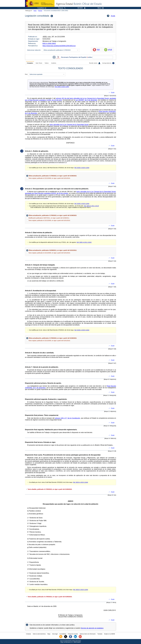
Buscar (40, 11)
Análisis (54, 63)
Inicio (35, 11)
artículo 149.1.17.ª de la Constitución (68, 418)
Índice (47, 63)
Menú (101, 8)
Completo (30, 63)
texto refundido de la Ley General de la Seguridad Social (69, 125)
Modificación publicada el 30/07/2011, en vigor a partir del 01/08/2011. (49, 218)
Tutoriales (100, 634)
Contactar (28, 634)
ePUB (110, 50)
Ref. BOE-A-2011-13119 (91, 206)
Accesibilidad (63, 634)
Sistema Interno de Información (88, 634)
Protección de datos (73, 634)
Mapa (49, 634)
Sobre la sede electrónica (39, 634)
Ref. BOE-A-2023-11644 (62, 87)
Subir (113, 93)
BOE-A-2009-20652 (49, 43)
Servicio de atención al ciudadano (92, 628)
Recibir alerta (95, 63)
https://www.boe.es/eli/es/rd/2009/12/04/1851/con (59, 46)
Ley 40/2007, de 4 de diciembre (86, 100)
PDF (98, 50)
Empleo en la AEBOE (110, 634)
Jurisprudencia (108, 63)
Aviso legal (55, 634)
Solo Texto (39, 63)
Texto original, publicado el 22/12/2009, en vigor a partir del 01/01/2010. (49, 178)
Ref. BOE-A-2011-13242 (84, 242)
